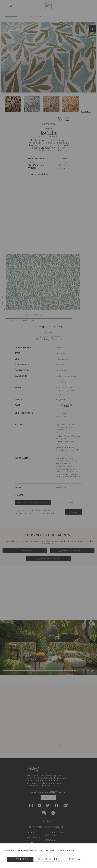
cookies (20, 850)
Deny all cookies (49, 859)
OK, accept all (20, 859)
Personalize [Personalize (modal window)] (77, 859)
